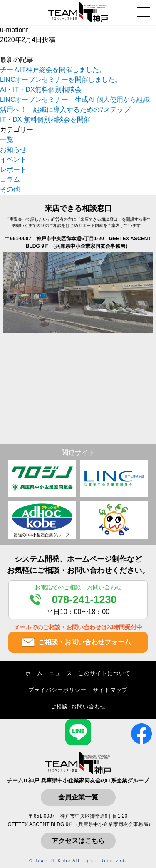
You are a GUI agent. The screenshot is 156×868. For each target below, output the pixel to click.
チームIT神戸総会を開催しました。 (53, 70)
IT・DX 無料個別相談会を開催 (45, 120)
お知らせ (13, 149)
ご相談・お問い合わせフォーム (84, 642)
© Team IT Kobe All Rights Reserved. (78, 861)
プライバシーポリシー (57, 690)
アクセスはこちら (78, 841)
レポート (13, 169)
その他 (10, 189)
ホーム (34, 673)
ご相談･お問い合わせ (78, 706)
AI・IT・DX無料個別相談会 (41, 90)
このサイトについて (104, 673)
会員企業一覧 (78, 797)
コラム (10, 179)
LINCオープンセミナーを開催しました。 (61, 80)
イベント (13, 159)
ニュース (61, 673)
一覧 (7, 139)
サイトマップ (110, 690)
